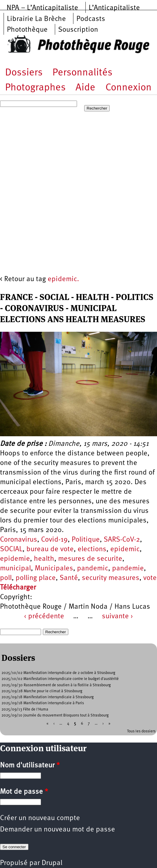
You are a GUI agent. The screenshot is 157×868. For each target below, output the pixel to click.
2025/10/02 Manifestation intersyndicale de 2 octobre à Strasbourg (58, 673)
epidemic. (63, 279)
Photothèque (27, 30)
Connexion (129, 88)
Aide (85, 88)
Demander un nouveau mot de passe (58, 830)
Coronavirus (19, 540)
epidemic (125, 549)
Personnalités (82, 73)
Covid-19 (54, 540)
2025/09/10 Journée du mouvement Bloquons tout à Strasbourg (55, 715)
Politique (86, 540)
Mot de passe (24, 792)
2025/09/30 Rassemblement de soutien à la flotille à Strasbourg (56, 685)
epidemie (15, 559)
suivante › (117, 616)
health (44, 559)
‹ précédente (44, 616)
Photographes (35, 88)
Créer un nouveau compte (40, 818)
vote (150, 578)
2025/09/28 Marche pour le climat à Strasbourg (42, 691)
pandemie (128, 569)
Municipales (54, 569)
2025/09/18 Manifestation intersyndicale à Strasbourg (48, 697)
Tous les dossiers (141, 731)
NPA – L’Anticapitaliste (42, 8)
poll (6, 578)
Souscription (78, 30)
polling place (36, 578)
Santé (69, 578)
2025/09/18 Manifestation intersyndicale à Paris (43, 703)
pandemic (93, 569)
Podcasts (91, 19)
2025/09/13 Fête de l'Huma (25, 709)
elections (92, 549)
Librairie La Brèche (36, 19)
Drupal (52, 863)
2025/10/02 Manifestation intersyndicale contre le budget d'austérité (60, 679)
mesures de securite (90, 559)
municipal (15, 569)
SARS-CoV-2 (122, 540)
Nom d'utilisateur (30, 766)
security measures (111, 578)
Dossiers (24, 73)
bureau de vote (50, 549)
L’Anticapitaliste (114, 8)
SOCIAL (11, 549)
